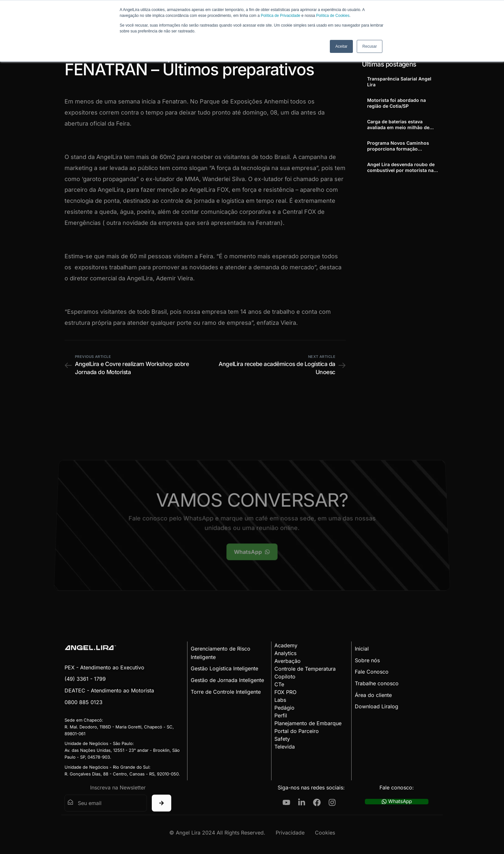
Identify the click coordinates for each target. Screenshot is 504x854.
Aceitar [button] (341, 46)
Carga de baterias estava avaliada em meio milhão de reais (398, 125)
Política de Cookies (333, 16)
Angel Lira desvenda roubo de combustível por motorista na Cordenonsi (401, 167)
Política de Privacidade (281, 16)
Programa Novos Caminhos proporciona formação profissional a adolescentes (398, 146)
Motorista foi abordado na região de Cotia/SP (396, 103)
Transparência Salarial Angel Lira (399, 82)
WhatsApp (397, 802)
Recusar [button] (370, 46)
